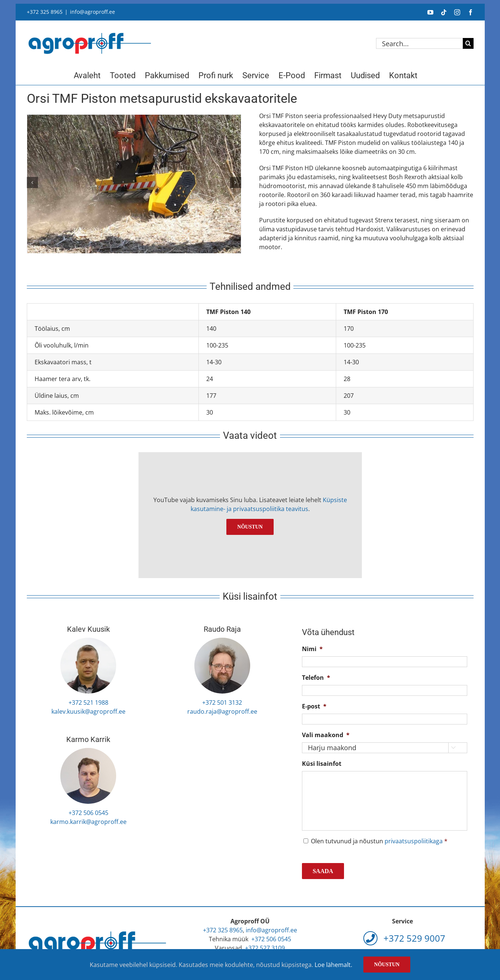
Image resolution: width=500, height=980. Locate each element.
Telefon (316, 678)
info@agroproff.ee (93, 12)
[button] (32, 183)
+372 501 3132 (222, 703)
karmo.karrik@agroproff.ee (88, 822)
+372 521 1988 (88, 703)
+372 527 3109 (265, 948)
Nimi (312, 649)
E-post (314, 706)
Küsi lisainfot (322, 764)
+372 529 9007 (404, 938)
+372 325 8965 (45, 12)
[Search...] (419, 43)
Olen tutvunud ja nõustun (379, 841)
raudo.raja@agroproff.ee (222, 711)
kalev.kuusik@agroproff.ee (88, 711)
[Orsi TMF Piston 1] (134, 186)
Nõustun (250, 527)
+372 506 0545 (88, 813)
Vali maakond (326, 735)
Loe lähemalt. (333, 965)
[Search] (468, 43)
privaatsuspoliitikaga (414, 841)
